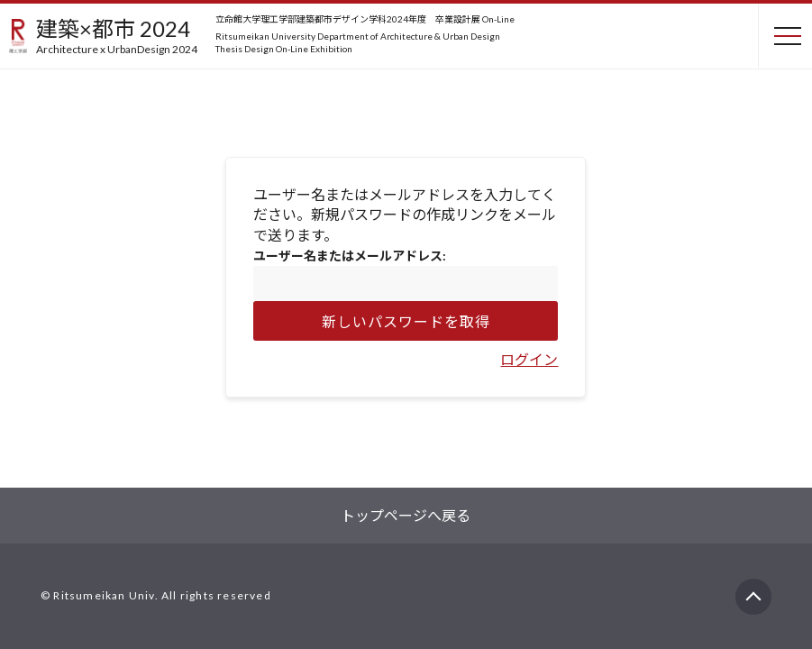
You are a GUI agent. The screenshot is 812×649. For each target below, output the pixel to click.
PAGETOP (753, 589)
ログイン (529, 359)
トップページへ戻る (406, 515)
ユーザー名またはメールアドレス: (350, 256)
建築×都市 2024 (117, 35)
